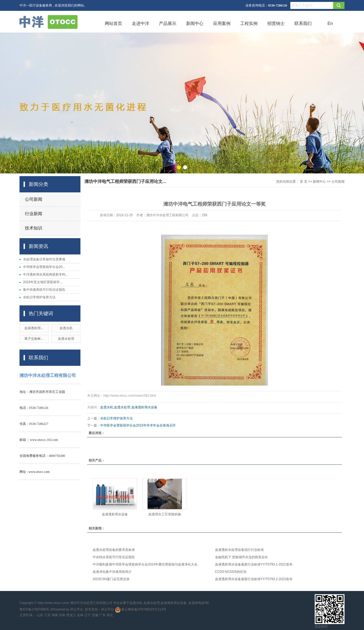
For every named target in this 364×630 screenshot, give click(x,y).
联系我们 (303, 23)
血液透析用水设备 (144, 407)
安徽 (95, 615)
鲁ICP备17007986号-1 (36, 609)
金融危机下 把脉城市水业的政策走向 (241, 557)
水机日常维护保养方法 (39, 297)
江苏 (47, 615)
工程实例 (249, 23)
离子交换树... (34, 339)
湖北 (110, 615)
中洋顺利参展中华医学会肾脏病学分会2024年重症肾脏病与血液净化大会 (145, 564)
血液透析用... (34, 328)
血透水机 (66, 328)
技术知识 (34, 228)
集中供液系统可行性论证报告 (44, 290)
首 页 (303, 182)
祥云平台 (77, 609)
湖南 (55, 615)
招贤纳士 (276, 23)
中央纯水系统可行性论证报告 (114, 557)
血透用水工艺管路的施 (165, 514)
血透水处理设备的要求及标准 (114, 550)
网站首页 (113, 23)
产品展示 (168, 23)
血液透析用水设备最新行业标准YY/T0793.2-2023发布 (254, 579)
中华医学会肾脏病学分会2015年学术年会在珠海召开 (138, 425)
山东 (40, 615)
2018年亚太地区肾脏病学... (43, 282)
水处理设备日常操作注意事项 (44, 259)
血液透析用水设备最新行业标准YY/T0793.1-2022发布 (254, 564)
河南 (62, 615)
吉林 (80, 615)
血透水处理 (66, 339)
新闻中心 (195, 23)
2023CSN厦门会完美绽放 (111, 579)
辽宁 (87, 615)
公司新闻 (34, 199)
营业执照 (321, 626)
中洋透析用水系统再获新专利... (45, 274)
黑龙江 (71, 615)
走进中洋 (141, 23)
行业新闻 (34, 214)
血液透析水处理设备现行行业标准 (239, 550)
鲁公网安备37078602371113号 (141, 609)
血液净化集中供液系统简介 (112, 572)
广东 (102, 615)
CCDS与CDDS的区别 (231, 572)
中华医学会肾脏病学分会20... (44, 267)
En (330, 23)
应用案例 (222, 23)
